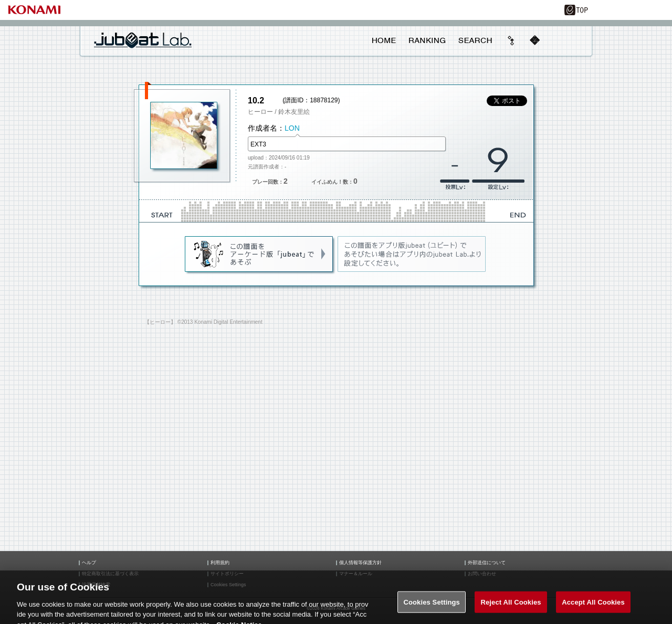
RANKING (427, 40)
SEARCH (475, 40)
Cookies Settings (432, 608)
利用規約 (220, 563)
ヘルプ (89, 563)
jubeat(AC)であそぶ (260, 255)
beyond (511, 40)
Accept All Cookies (593, 608)
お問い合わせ (482, 574)
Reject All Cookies (511, 608)
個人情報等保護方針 (360, 563)
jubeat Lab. (143, 40)
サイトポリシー (227, 574)
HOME (384, 40)
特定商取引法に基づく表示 (110, 574)
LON (292, 128)
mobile (534, 40)
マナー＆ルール (356, 574)
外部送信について (487, 563)
